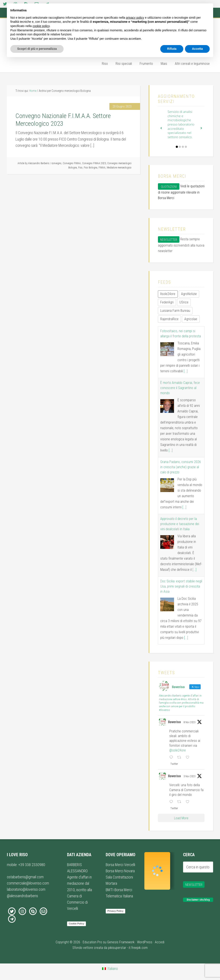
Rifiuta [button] (172, 49)
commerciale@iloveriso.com (28, 883)
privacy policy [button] (135, 18)
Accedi (160, 942)
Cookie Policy (76, 924)
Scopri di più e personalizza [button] (37, 49)
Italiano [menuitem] (113, 969)
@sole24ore (178, 750)
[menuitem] (110, 969)
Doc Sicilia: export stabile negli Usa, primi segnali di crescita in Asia (181, 586)
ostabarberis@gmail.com (25, 877)
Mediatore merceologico (119, 168)
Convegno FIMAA (72, 163)
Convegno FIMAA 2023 (94, 163)
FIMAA (102, 168)
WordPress (145, 942)
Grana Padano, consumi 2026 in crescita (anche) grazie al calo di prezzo (181, 467)
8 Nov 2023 (189, 722)
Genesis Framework (121, 942)
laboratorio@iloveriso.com (26, 889)
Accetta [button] (197, 49)
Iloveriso (174, 722)
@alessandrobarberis (22, 896)
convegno (57, 163)
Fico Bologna (91, 168)
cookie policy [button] (41, 26)
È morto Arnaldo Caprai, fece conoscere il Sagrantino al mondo (180, 388)
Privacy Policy (115, 911)
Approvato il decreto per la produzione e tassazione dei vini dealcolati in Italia (180, 524)
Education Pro (92, 942)
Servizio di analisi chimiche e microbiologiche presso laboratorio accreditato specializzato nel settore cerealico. (181, 124)
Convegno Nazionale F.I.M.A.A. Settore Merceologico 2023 (63, 120)
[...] (186, 371)
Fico (80, 168)
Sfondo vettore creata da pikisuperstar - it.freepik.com (110, 948)
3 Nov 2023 (189, 776)
